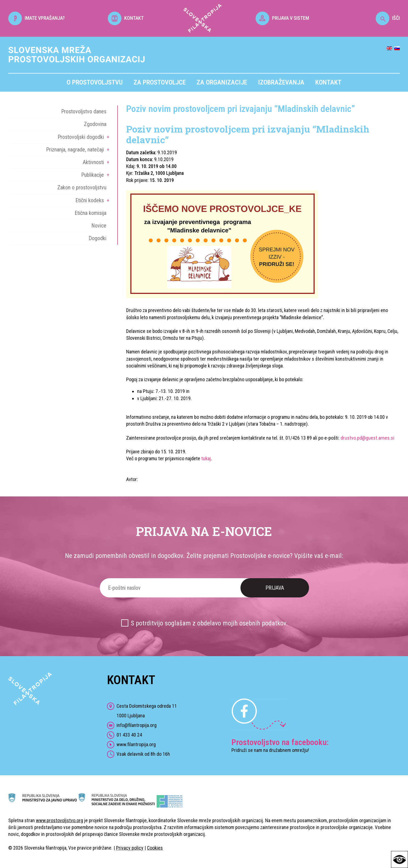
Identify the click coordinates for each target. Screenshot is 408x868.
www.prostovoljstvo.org (59, 820)
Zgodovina (95, 124)
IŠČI (388, 18)
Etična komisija (90, 213)
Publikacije (93, 175)
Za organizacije (222, 82)
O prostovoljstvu (95, 82)
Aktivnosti (93, 162)
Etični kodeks (90, 200)
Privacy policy (130, 848)
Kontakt (328, 82)
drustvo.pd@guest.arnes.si (367, 438)
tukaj (206, 458)
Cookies (155, 848)
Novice (99, 226)
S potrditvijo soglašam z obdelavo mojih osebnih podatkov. (209, 623)
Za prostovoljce (160, 82)
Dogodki (97, 238)
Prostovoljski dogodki (81, 137)
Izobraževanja (281, 82)
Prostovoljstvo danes (84, 111)
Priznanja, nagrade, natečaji (75, 150)
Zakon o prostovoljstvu (82, 187)
